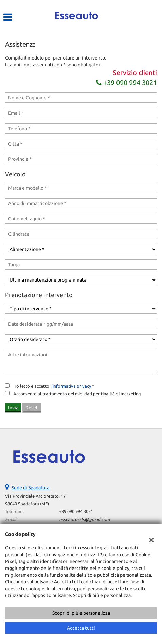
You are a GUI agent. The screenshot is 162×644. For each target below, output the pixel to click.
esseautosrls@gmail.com (84, 519)
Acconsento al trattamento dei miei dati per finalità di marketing (77, 394)
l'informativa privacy (71, 386)
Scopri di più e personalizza (81, 613)
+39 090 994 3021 (127, 82)
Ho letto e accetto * (54, 386)
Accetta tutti (81, 628)
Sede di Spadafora (30, 488)
